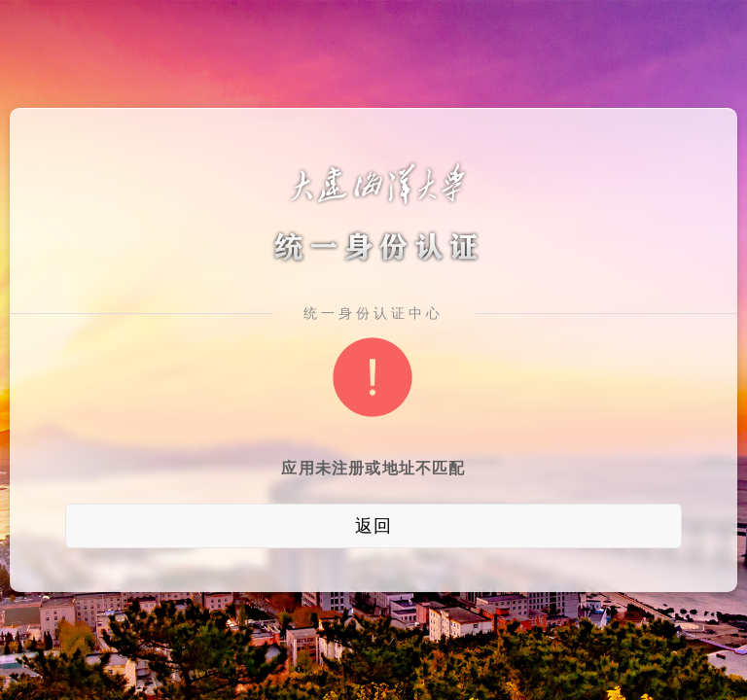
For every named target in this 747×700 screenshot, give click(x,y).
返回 (373, 526)
